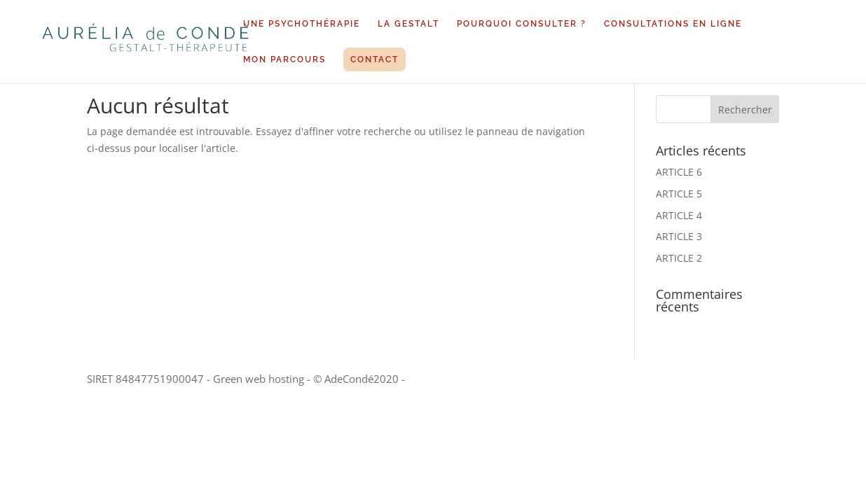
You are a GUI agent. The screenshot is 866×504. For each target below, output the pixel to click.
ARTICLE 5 (679, 194)
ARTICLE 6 (679, 172)
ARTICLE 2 (679, 258)
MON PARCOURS (284, 59)
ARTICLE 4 (679, 215)
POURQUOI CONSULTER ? (522, 24)
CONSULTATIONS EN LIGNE (673, 24)
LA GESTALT (408, 24)
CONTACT (374, 59)
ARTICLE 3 (679, 236)
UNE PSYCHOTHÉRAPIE (302, 24)
